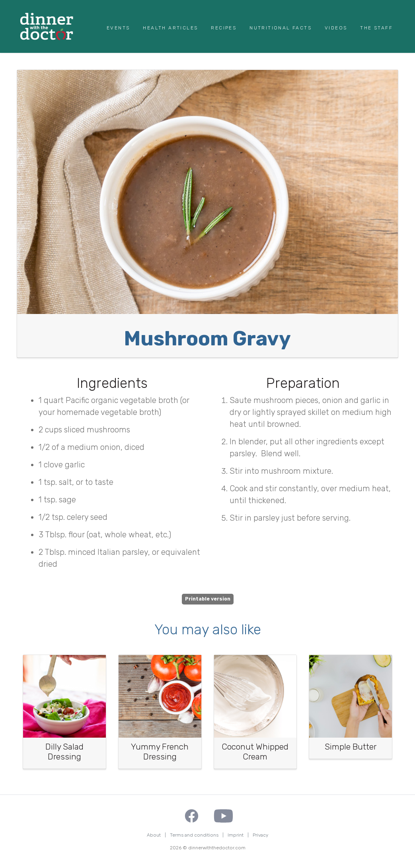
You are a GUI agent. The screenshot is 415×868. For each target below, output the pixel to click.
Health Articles (170, 28)
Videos (336, 28)
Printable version (208, 599)
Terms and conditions (194, 835)
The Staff (376, 28)
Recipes (224, 28)
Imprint (236, 835)
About (154, 835)
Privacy (260, 835)
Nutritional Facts (281, 28)
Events (118, 28)
